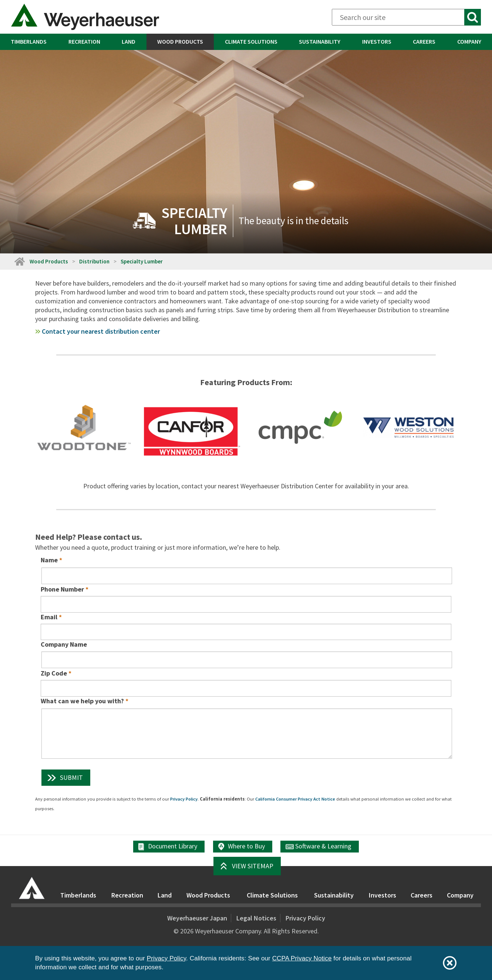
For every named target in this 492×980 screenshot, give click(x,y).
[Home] (19, 261)
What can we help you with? (82, 701)
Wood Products (180, 41)
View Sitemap (253, 866)
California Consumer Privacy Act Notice (295, 799)
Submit (71, 777)
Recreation (84, 41)
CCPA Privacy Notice (302, 958)
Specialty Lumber (142, 261)
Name (49, 560)
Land (129, 41)
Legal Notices (256, 918)
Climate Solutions (251, 41)
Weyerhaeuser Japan (197, 918)
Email (49, 617)
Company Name (64, 644)
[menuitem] (29, 42)
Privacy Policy (184, 799)
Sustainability (320, 41)
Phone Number (62, 589)
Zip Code (54, 673)
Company (460, 895)
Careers (424, 41)
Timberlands (29, 41)
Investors (377, 41)
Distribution (94, 261)
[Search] (406, 17)
